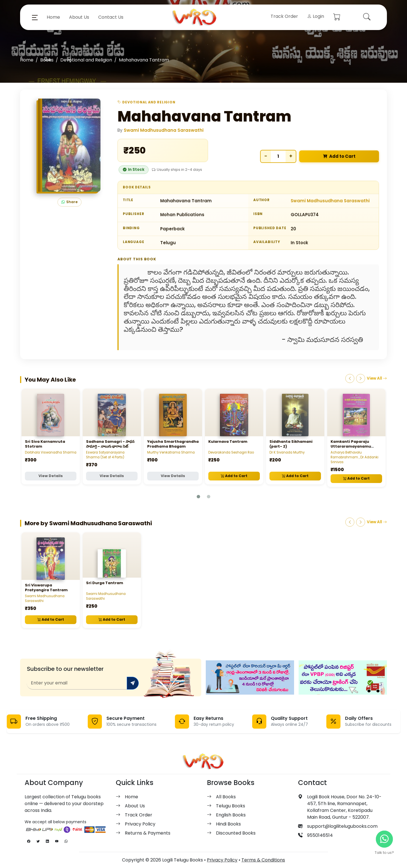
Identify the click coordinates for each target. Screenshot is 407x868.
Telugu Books (231, 806)
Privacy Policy (140, 824)
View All (377, 378)
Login (316, 16)
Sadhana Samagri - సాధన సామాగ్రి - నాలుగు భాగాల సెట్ (110, 444)
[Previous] (350, 378)
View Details (51, 476)
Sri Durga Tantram (105, 583)
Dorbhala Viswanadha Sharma (51, 452)
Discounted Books (236, 833)
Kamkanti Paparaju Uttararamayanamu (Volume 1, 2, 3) (351, 446)
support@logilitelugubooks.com (342, 826)
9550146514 (320, 835)
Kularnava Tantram (228, 442)
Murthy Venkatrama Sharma (171, 452)
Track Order (284, 16)
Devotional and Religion (86, 60)
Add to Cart (339, 157)
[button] (35, 17)
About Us (79, 17)
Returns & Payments (148, 833)
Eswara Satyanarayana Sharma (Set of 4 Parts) (105, 455)
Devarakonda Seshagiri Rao (231, 452)
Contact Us (111, 17)
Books (47, 60)
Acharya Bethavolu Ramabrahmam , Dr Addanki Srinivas (354, 457)
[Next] (361, 378)
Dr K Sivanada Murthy (287, 452)
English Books (231, 815)
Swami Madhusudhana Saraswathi (164, 130)
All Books (226, 797)
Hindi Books (228, 824)
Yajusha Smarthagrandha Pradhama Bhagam (173, 444)
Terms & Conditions (263, 860)
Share (69, 202)
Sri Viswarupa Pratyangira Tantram (46, 588)
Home (53, 17)
